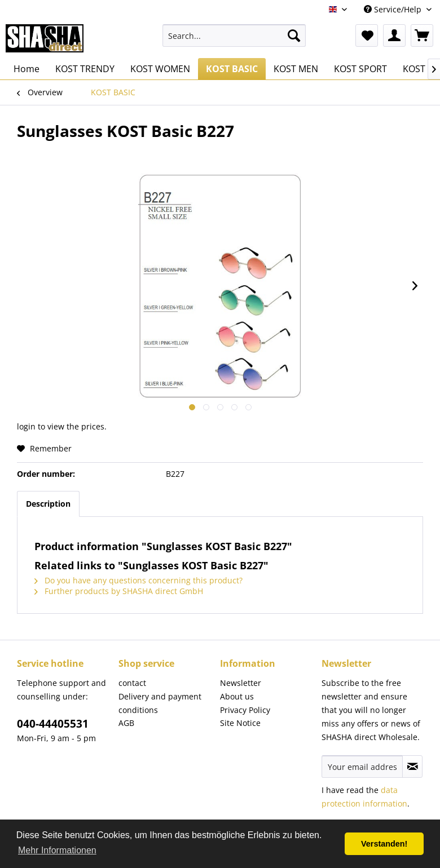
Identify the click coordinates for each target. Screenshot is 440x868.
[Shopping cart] (422, 36)
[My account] (394, 36)
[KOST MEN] (296, 69)
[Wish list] (367, 36)
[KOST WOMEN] (160, 69)
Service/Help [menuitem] (394, 9)
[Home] (27, 69)
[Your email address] (362, 767)
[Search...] (234, 36)
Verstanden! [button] (384, 844)
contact (132, 683)
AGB (126, 723)
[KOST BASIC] (232, 69)
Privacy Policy (245, 710)
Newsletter (241, 683)
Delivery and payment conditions (160, 703)
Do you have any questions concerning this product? (138, 580)
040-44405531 (53, 724)
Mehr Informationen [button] (57, 850)
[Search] (294, 36)
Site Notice (240, 723)
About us (237, 696)
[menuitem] (234, 36)
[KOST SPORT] (360, 69)
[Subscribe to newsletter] (412, 767)
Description (48, 504)
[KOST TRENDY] (85, 69)
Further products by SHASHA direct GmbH (119, 591)
